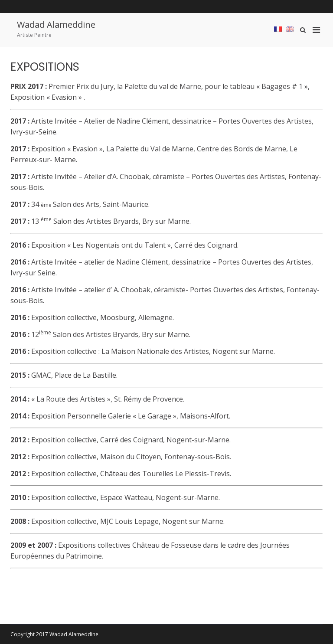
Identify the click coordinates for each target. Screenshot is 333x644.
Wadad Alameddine (56, 25)
